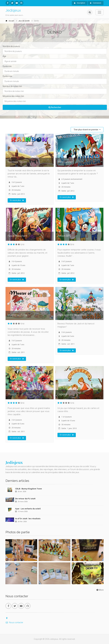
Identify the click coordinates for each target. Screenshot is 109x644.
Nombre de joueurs (11, 46)
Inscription (80, 3)
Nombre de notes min (12, 86)
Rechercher (55, 107)
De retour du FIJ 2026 (25, 499)
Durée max (7, 76)
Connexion (96, 3)
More (100, 590)
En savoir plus (17, 200)
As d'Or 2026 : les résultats (28, 519)
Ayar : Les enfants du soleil (28, 509)
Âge (4, 56)
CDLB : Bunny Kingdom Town (29, 489)
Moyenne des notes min (13, 96)
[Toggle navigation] (99, 12)
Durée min (7, 66)
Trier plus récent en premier (86, 130)
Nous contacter (14, 622)
